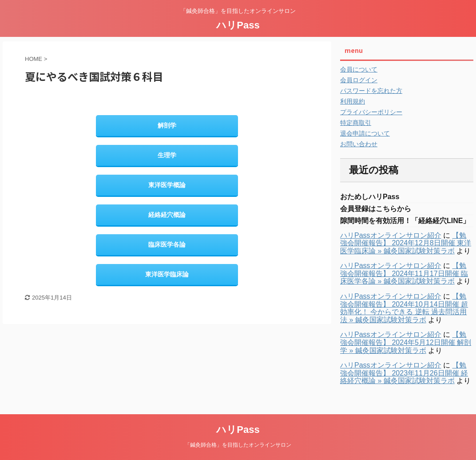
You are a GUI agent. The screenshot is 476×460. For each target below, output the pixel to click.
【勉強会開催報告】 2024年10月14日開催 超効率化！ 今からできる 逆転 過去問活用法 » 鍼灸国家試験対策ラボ (404, 308)
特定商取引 (356, 123)
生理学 (167, 155)
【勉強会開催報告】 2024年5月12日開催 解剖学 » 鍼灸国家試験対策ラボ (406, 342)
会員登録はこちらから (376, 209)
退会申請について (365, 133)
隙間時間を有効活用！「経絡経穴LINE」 (405, 221)
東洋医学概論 (167, 185)
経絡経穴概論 (167, 215)
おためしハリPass (370, 197)
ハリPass (238, 25)
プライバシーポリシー (371, 112)
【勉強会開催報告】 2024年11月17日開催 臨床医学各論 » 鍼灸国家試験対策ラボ (404, 273)
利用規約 (353, 101)
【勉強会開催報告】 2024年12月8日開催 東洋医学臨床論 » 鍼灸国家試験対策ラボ (406, 243)
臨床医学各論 (167, 244)
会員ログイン (359, 80)
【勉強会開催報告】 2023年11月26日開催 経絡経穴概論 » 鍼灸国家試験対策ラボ (404, 373)
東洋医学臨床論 (167, 274)
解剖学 (167, 125)
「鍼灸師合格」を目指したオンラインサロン (238, 445)
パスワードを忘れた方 (371, 91)
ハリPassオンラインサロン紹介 (391, 235)
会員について (359, 69)
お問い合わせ (359, 144)
